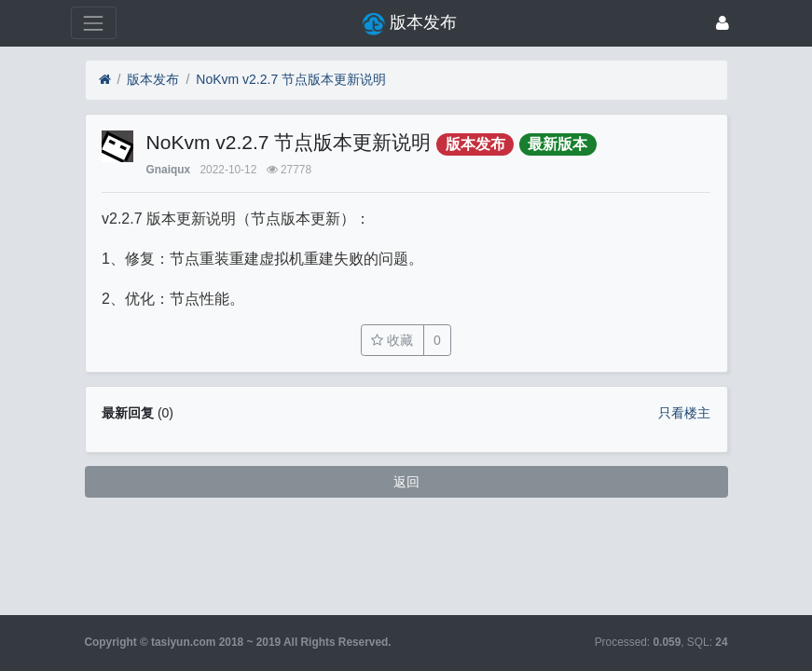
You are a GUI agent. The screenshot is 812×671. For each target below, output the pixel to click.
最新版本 (557, 144)
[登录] (723, 23)
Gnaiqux (169, 170)
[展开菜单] (94, 23)
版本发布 (153, 79)
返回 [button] (406, 482)
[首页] (105, 80)
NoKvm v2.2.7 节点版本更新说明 (291, 79)
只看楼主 (684, 413)
